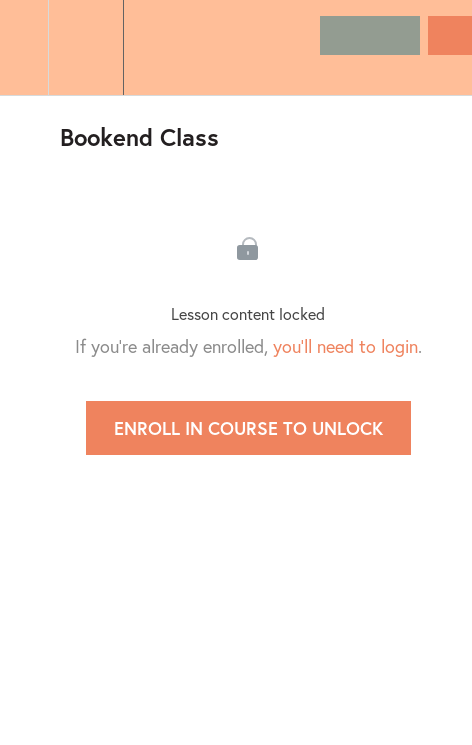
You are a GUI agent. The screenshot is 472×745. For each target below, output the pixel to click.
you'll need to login (345, 346)
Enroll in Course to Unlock (248, 428)
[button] (24, 47)
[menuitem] (85, 47)
